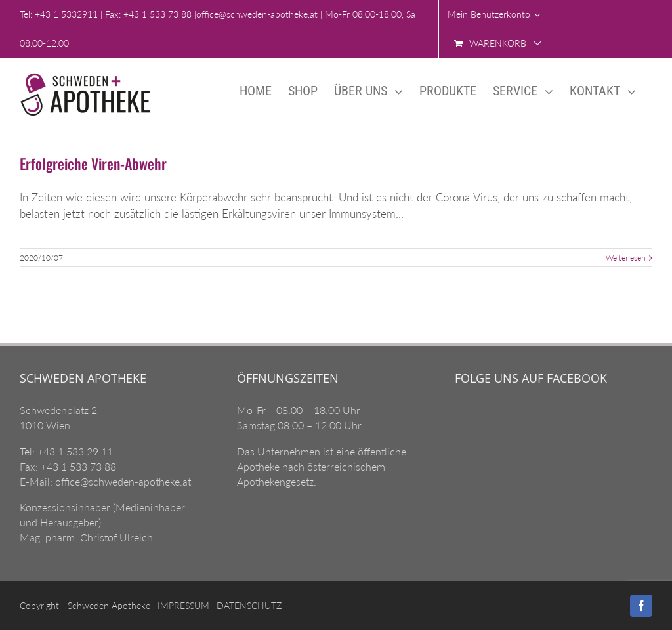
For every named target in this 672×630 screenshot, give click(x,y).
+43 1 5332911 (66, 14)
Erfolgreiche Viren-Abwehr (93, 163)
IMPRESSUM (182, 605)
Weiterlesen (626, 258)
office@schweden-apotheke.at (257, 14)
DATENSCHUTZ (248, 605)
